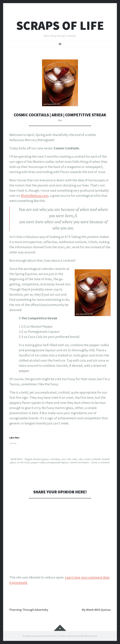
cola (80, 459)
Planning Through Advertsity (30, 610)
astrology (55, 459)
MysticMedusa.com (35, 196)
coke (75, 459)
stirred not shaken (80, 462)
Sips (60, 120)
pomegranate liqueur (58, 462)
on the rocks (23, 462)
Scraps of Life (60, 25)
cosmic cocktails (92, 459)
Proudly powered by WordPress (39, 636)
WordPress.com (89, 636)
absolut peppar (41, 459)
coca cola (66, 459)
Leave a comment (100, 462)
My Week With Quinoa (95, 610)
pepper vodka (38, 462)
